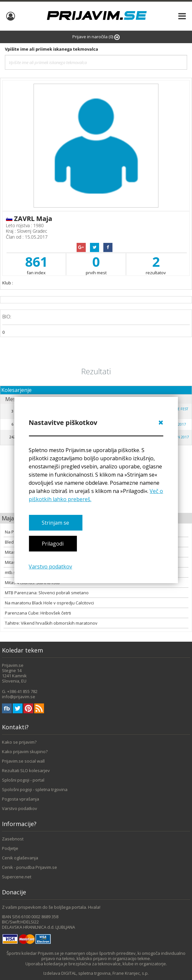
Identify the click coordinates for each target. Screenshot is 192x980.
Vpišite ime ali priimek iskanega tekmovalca (52, 49)
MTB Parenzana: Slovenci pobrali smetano (47, 593)
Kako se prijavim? (19, 742)
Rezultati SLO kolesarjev (26, 770)
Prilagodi (53, 544)
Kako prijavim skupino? (25, 752)
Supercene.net (17, 877)
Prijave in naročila (96, 37)
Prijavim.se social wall (23, 761)
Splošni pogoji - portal (23, 780)
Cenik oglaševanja (20, 858)
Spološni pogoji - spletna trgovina (35, 789)
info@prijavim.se (19, 697)
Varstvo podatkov (50, 566)
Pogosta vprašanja (21, 799)
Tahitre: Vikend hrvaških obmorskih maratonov (51, 623)
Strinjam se (55, 523)
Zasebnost (13, 839)
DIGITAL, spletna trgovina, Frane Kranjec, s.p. (105, 973)
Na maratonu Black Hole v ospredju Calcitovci (49, 603)
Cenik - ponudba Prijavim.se (30, 867)
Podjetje (10, 848)
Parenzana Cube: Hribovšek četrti (38, 613)
